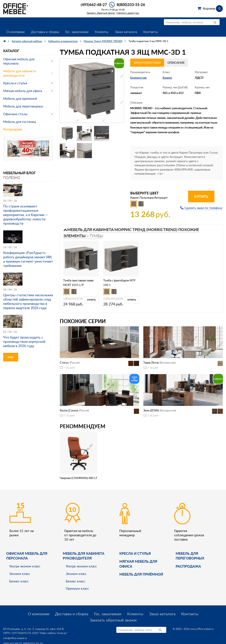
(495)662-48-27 (94, 5)
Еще (11, 357)
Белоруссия (138, 78)
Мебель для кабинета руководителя (19, 73)
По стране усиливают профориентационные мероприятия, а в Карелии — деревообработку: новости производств (26, 215)
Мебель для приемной (20, 98)
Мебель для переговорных (23, 106)
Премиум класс (77, 588)
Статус (64, 363)
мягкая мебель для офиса (138, 564)
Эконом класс (20, 574)
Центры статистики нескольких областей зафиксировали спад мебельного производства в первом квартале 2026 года (28, 301)
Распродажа (13, 129)
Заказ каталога (126, 32)
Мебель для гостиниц (20, 122)
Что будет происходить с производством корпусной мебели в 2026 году (24, 342)
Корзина (213, 8)
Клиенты (102, 32)
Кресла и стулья (15, 83)
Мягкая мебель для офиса (23, 91)
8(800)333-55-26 (131, 5)
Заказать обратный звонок (101, 13)
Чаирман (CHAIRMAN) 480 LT (79, 478)
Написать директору (128, 13)
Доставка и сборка (45, 32)
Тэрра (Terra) (151, 363)
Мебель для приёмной (141, 574)
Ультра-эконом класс (25, 566)
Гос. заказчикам (77, 32)
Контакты (151, 32)
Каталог (11, 51)
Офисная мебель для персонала (19, 61)
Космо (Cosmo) (69, 410)
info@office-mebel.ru (15, 638)
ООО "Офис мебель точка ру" (50, 633)
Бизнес (167, 78)
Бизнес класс (19, 581)
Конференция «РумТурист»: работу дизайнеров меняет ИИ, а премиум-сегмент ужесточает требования (28, 259)
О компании (16, 32)
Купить (201, 196)
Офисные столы (15, 114)
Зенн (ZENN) (151, 410)
